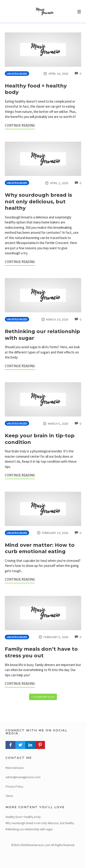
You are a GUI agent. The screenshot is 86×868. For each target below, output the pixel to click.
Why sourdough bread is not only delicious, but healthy (38, 202)
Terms (9, 796)
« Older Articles (43, 697)
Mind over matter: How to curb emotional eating (40, 548)
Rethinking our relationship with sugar (29, 829)
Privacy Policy (14, 787)
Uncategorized (17, 74)
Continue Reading (20, 125)
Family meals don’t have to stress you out (41, 652)
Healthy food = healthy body (23, 817)
